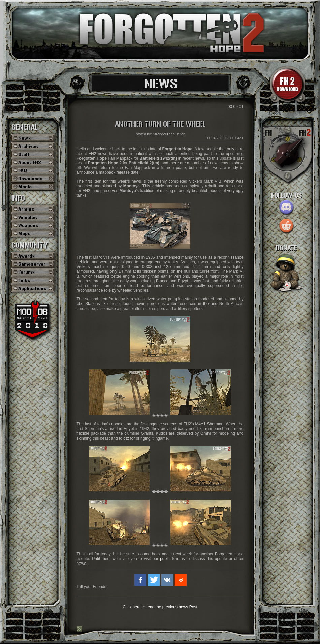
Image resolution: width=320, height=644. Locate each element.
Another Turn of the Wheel (160, 124)
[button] (140, 580)
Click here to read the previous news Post (160, 607)
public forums (172, 559)
